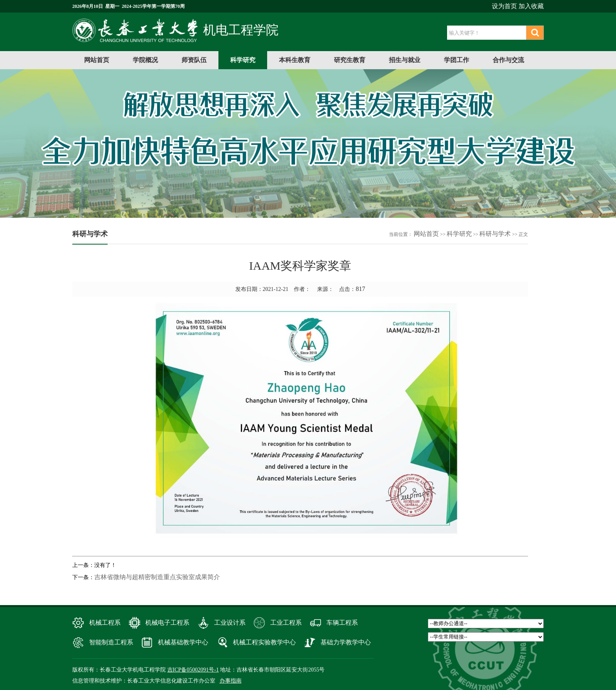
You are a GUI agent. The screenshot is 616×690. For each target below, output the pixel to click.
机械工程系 (105, 623)
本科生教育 (295, 60)
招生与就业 (405, 60)
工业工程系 (286, 623)
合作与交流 (508, 60)
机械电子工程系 (167, 623)
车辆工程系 (342, 623)
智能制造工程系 (111, 642)
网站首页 (97, 60)
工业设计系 (230, 623)
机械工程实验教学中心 (264, 642)
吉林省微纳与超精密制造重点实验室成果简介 (157, 577)
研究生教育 (350, 60)
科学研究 (243, 60)
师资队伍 (194, 60)
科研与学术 (495, 234)
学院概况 (145, 60)
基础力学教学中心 (346, 642)
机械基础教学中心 (183, 642)
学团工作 (456, 60)
